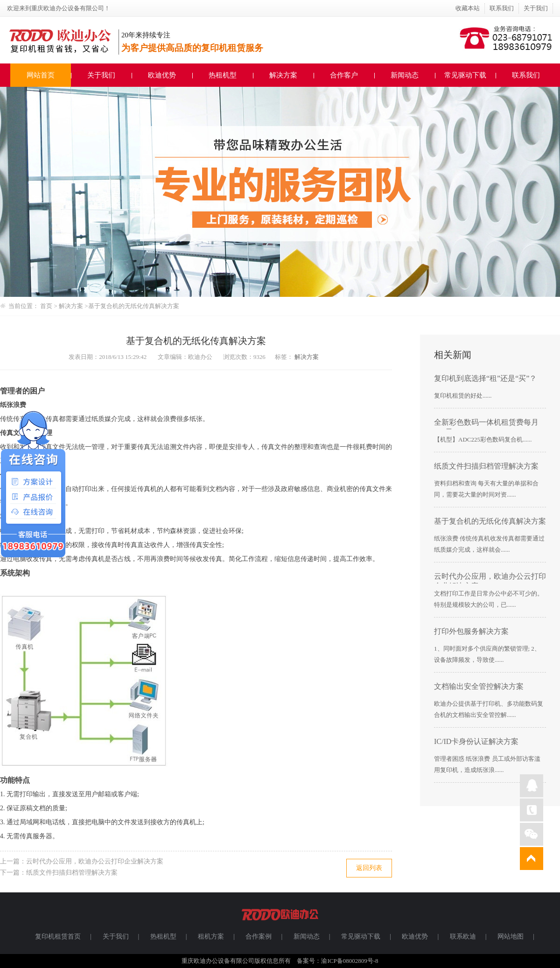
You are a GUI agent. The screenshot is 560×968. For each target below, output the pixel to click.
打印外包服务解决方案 (471, 631)
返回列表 (369, 868)
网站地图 (511, 936)
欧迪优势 (162, 75)
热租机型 (223, 75)
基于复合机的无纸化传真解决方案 (134, 306)
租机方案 (211, 936)
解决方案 (283, 75)
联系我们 (502, 8)
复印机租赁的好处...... (463, 396)
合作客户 (344, 75)
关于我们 (536, 8)
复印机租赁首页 (58, 936)
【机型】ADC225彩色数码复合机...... (483, 439)
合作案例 (259, 936)
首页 (46, 306)
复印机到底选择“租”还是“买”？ (485, 378)
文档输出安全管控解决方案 (479, 686)
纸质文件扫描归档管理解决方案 (72, 873)
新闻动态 (405, 75)
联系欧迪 (463, 936)
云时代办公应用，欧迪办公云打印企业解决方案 (95, 861)
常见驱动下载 (465, 75)
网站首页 (41, 75)
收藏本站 (468, 8)
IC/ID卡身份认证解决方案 (476, 741)
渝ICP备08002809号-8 (350, 961)
